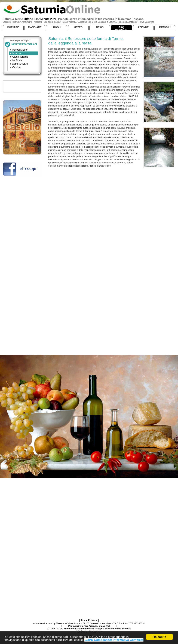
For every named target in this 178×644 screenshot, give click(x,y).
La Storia (17, 60)
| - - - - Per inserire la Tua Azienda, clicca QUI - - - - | (89, 626)
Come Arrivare (20, 64)
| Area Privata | (89, 620)
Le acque (17, 53)
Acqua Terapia (20, 57)
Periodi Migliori (20, 50)
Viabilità (16, 67)
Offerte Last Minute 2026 (40, 19)
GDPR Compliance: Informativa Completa (114, 641)
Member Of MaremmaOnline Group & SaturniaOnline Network (97, 629)
